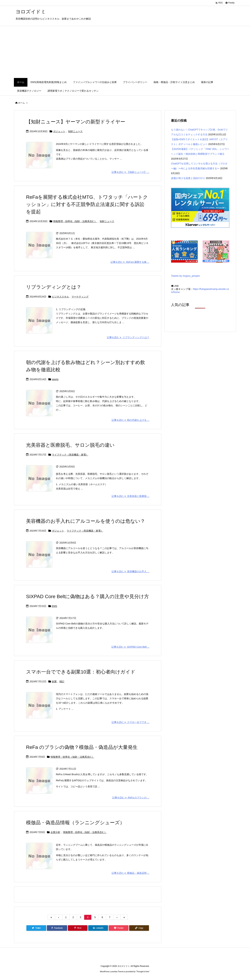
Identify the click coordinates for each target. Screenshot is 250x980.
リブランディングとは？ (54, 287)
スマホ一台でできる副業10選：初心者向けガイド (81, 672)
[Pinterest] (78, 928)
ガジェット (59, 131)
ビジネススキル (60, 297)
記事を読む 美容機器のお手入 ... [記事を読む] (130, 571)
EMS (55, 606)
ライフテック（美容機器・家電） (70, 455)
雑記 (62, 681)
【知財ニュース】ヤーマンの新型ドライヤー (76, 122)
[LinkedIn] (98, 928)
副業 (54, 681)
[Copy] (139, 928)
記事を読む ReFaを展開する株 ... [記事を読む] (130, 262)
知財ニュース (75, 131)
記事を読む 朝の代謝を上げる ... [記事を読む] (130, 420)
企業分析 (55, 832)
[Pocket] (119, 928)
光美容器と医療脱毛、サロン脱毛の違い (70, 445)
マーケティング (80, 297)
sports (55, 379)
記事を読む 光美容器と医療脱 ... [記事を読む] (130, 496)
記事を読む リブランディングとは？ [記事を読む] (128, 337)
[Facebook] (57, 928)
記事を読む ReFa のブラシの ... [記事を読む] (131, 798)
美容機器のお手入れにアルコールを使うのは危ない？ (86, 521)
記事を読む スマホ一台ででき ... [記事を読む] (130, 722)
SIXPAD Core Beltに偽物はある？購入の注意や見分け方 (87, 596)
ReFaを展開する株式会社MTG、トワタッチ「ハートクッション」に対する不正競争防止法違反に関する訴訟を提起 (87, 204)
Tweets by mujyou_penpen (186, 276)
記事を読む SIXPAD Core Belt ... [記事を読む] (130, 647)
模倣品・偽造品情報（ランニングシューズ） (75, 823)
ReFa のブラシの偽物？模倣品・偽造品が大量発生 (82, 747)
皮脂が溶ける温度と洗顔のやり (188, 178)
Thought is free (143, 972)
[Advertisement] (125, 52)
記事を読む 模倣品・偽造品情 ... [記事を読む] (130, 873)
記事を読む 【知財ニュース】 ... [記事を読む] (130, 172)
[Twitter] (36, 928)
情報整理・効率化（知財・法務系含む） (75, 221)
